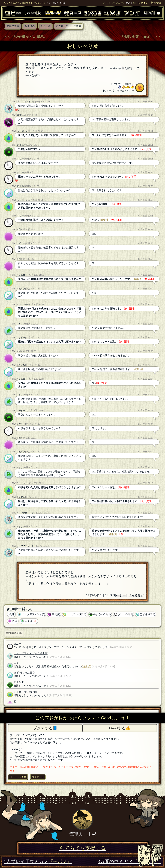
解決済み (30, 26)
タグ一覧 (45, 26)
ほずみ (21, 186)
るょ (21, 324)
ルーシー (116, 84)
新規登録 (156, 3)
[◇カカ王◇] (28, 673)
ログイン (143, 3)
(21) (20, 472)
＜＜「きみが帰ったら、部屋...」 (26, 37)
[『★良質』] (128, 84)
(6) (98, 204)
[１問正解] (31, 692)
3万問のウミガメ (129, 862)
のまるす (22, 145)
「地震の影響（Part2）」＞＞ (141, 37)
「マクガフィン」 (26, 102)
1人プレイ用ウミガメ (38, 862)
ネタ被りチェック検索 (69, 26)
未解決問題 (13, 26)
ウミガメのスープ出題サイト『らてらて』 (25, 3)
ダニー (21, 159)
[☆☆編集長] (41, 653)
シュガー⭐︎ (22, 131)
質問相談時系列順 (14, 633)
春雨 (19, 115)
